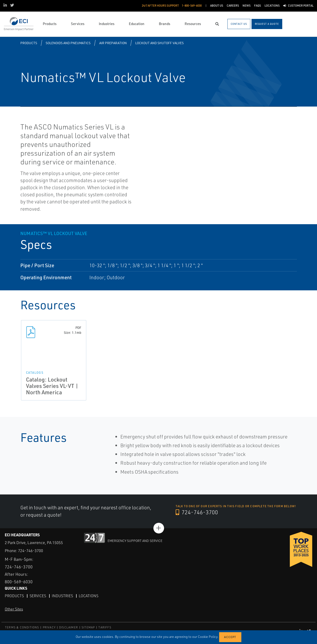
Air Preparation (113, 43)
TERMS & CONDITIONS (22, 627)
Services (38, 596)
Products (29, 43)
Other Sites (14, 609)
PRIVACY (49, 627)
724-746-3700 (197, 512)
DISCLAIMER (69, 627)
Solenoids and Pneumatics (68, 43)
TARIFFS (105, 627)
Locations (89, 596)
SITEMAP (88, 627)
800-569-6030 (19, 582)
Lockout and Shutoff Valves (159, 43)
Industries (62, 596)
